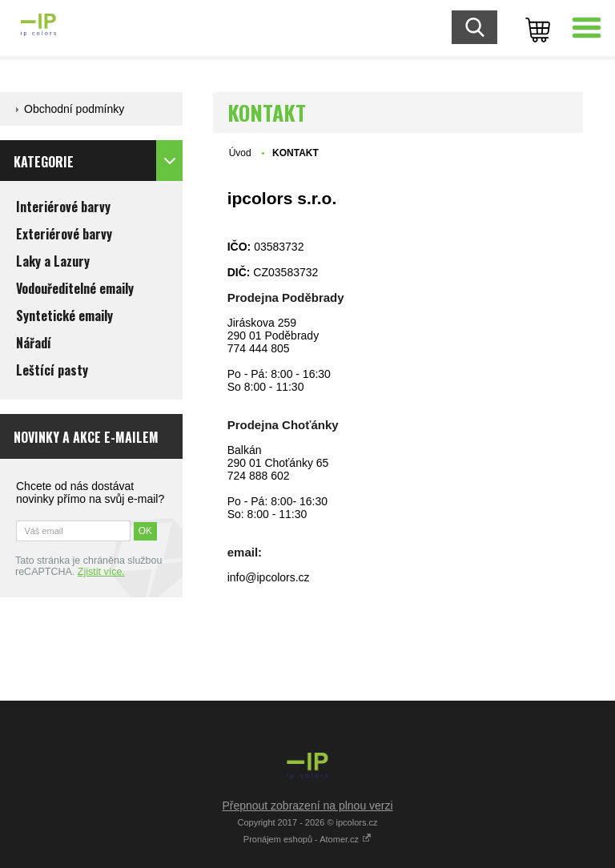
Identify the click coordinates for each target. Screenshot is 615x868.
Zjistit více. (101, 572)
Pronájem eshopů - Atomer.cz (307, 839)
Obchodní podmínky (74, 109)
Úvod (240, 153)
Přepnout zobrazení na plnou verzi (307, 806)
